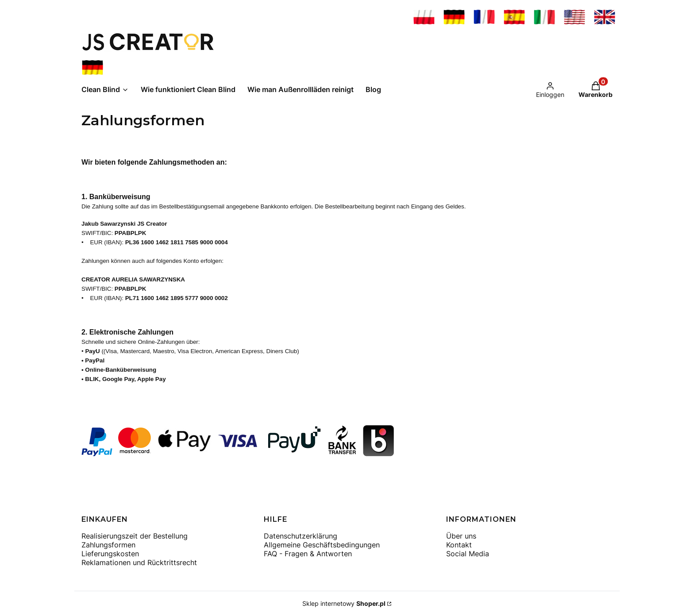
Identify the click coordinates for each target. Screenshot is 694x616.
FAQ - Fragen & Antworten (308, 554)
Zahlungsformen (108, 545)
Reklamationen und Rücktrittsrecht (139, 562)
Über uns (461, 536)
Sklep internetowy (344, 603)
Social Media (468, 554)
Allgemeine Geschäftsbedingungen (322, 545)
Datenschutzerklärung (301, 536)
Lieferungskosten (110, 554)
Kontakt (459, 545)
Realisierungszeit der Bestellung (135, 536)
